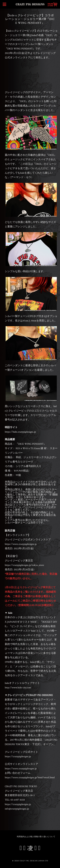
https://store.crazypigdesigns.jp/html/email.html (30, 778)
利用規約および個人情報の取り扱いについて (36, 837)
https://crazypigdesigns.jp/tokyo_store (24, 565)
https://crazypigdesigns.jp (18, 756)
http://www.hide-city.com (18, 688)
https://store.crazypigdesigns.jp (21, 544)
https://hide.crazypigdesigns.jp (20, 432)
